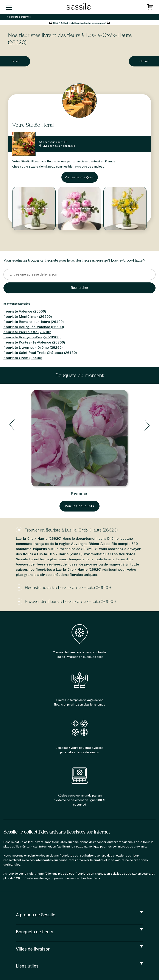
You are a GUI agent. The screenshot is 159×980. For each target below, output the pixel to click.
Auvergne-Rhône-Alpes (90, 544)
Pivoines (80, 494)
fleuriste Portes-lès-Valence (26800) (34, 342)
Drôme (113, 539)
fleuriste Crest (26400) (23, 358)
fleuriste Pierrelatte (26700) (27, 332)
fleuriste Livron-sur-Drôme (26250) (33, 347)
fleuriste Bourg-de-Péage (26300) (32, 337)
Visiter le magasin (80, 177)
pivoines (91, 564)
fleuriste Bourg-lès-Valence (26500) (34, 327)
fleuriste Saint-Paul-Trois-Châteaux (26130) (40, 353)
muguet (115, 564)
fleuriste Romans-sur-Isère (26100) (34, 322)
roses (73, 564)
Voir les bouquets (79, 506)
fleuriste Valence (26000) (25, 311)
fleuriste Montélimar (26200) (28, 317)
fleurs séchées (48, 564)
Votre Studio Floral (33, 125)
